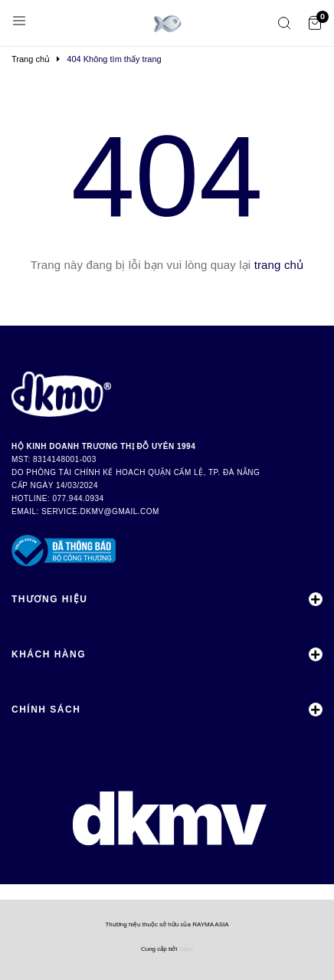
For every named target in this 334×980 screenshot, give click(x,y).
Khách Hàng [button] (167, 654)
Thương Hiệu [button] (167, 599)
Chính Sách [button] (167, 710)
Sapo (186, 949)
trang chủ (279, 265)
